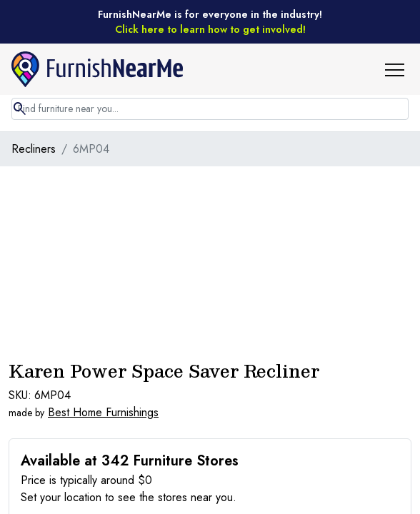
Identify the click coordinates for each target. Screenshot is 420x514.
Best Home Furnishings (103, 412)
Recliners (34, 149)
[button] (400, 69)
